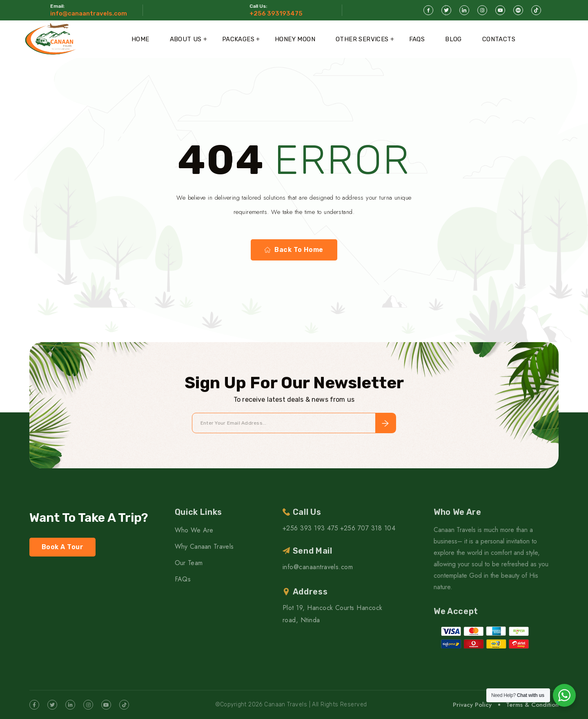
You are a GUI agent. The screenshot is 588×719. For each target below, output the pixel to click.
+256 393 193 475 (311, 528)
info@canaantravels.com (89, 13)
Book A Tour (62, 547)
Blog (453, 39)
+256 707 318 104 (368, 528)
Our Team (189, 563)
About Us (186, 39)
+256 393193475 (276, 13)
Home (140, 39)
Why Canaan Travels (204, 546)
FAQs (417, 39)
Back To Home (294, 250)
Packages (238, 39)
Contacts (499, 39)
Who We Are (194, 530)
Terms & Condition (532, 705)
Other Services (362, 39)
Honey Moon (295, 39)
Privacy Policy (472, 705)
